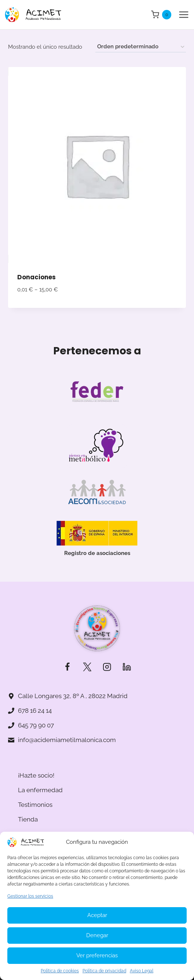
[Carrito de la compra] (161, 14)
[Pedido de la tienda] (141, 47)
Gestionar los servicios (30, 896)
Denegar (97, 935)
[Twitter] (87, 667)
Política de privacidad (104, 971)
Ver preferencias (97, 955)
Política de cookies (60, 971)
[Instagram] (107, 667)
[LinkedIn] (127, 667)
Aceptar (97, 915)
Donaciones (36, 277)
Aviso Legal (142, 971)
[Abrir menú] (184, 14)
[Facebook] (67, 667)
